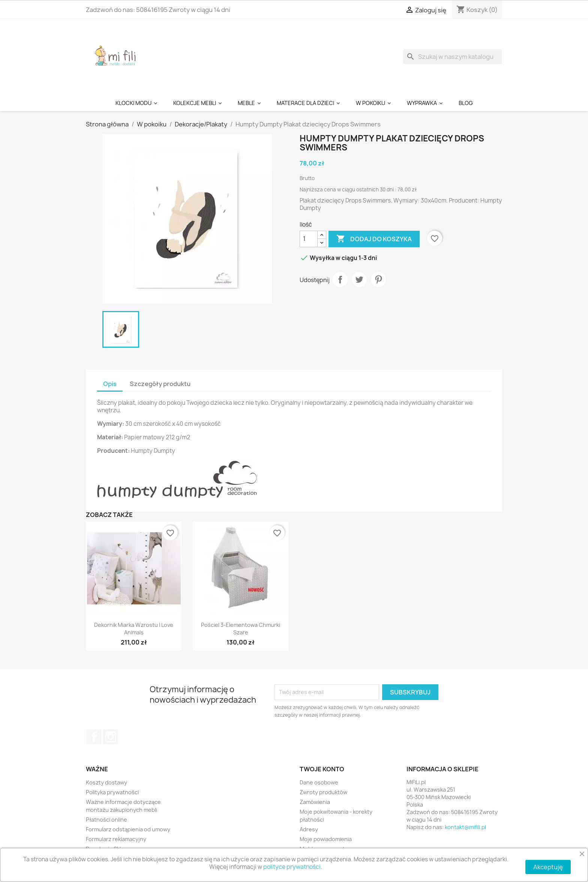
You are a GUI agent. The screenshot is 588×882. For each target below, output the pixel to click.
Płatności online (106, 820)
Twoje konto (322, 769)
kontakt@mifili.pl (465, 827)
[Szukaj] (453, 57)
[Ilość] (309, 239)
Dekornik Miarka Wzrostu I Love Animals (134, 629)
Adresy (309, 829)
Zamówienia (315, 802)
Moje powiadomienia (326, 839)
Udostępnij (340, 279)
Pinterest (378, 279)
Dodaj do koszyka (374, 239)
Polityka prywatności (112, 792)
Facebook (94, 737)
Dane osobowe (319, 782)
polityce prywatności (292, 867)
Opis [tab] (110, 384)
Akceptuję (548, 867)
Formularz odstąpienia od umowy (128, 829)
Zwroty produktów (323, 792)
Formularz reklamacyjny (116, 839)
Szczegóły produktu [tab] (160, 384)
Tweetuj (359, 279)
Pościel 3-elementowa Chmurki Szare (241, 629)
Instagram (111, 737)
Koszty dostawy (106, 782)
